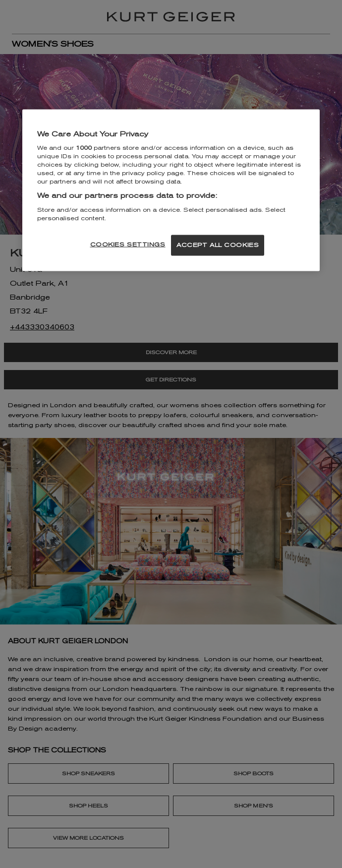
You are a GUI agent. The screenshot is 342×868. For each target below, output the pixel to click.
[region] (171, 190)
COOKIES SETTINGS (128, 245)
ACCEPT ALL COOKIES (218, 245)
